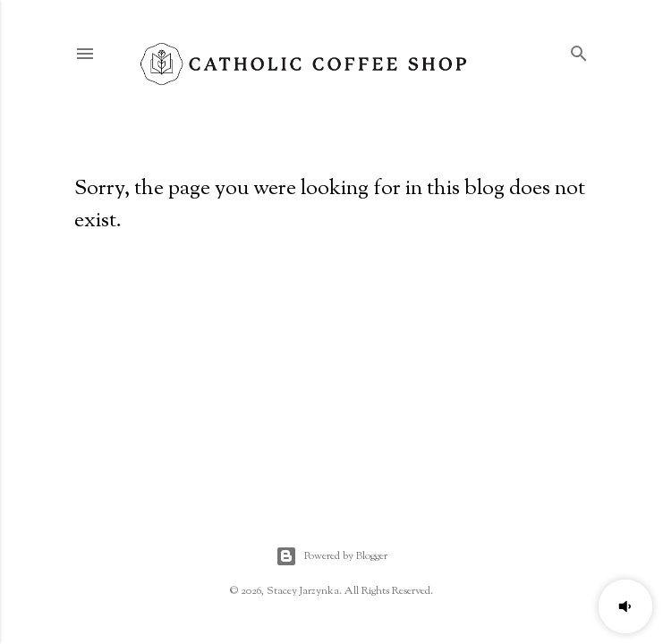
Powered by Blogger (331, 556)
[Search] (579, 51)
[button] (625, 606)
